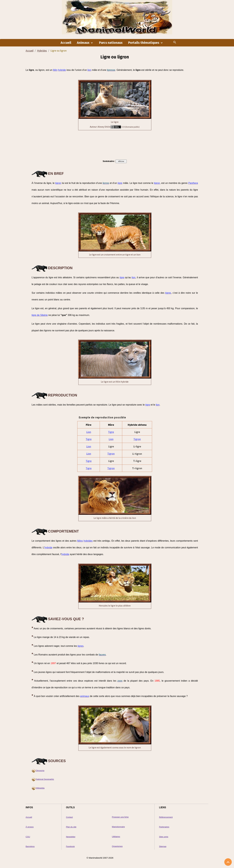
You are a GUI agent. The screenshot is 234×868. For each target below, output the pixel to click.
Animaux (83, 43)
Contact (69, 817)
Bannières (30, 846)
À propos (30, 827)
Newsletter (71, 837)
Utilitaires (116, 837)
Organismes (117, 846)
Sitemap (163, 846)
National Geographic (45, 779)
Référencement (166, 817)
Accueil (66, 43)
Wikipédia (40, 788)
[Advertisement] (115, 144)
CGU (28, 837)
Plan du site (71, 827)
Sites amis (164, 837)
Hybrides (42, 51)
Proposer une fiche (120, 817)
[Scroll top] (228, 862)
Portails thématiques (144, 43)
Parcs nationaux (111, 43)
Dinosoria (40, 771)
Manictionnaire (118, 827)
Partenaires (164, 827)
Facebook (70, 846)
